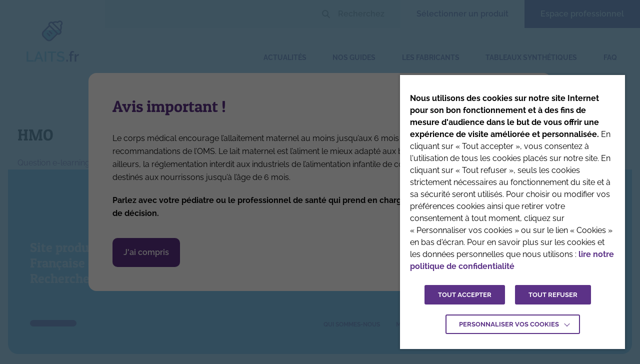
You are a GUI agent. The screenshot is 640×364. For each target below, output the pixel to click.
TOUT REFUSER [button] (553, 295)
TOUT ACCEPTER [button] (465, 295)
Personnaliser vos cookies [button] (509, 324)
